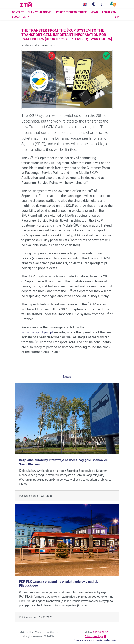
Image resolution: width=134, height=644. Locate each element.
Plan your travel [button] (40, 12)
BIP (117, 17)
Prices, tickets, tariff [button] (72, 12)
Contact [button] (18, 12)
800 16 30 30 (100, 632)
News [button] (94, 12)
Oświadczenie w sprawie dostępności (95, 640)
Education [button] (19, 17)
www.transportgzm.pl (37, 332)
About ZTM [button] (109, 12)
